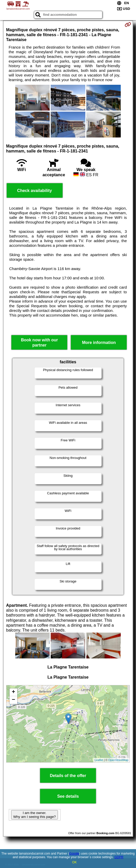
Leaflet (99, 760)
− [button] (13, 700)
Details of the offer (68, 776)
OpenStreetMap (118, 760)
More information (99, 343)
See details (68, 796)
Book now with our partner (39, 342)
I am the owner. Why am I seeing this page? (34, 815)
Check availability (34, 191)
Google (74, 854)
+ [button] (13, 692)
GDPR (119, 857)
